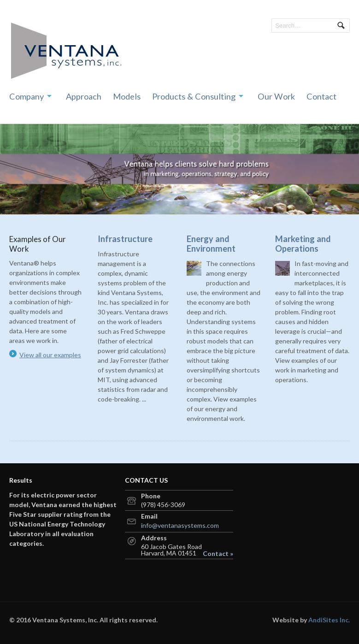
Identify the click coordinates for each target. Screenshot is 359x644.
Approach (84, 96)
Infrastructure (125, 239)
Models (127, 96)
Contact (321, 96)
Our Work (276, 96)
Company (26, 96)
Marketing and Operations (303, 244)
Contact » (218, 554)
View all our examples (50, 355)
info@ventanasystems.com (180, 525)
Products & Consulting (194, 96)
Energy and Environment (211, 244)
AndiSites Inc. (329, 620)
